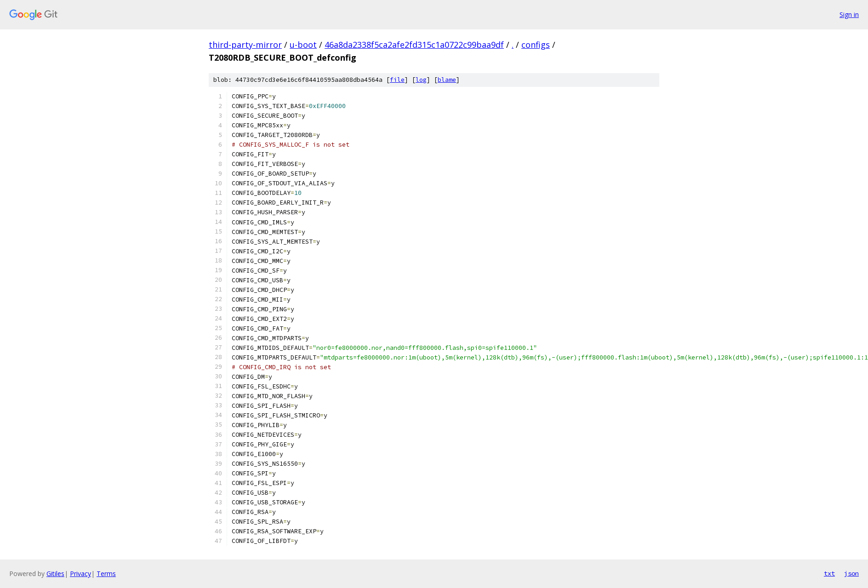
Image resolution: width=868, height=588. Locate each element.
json (851, 573)
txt (829, 573)
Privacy (80, 574)
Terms (106, 574)
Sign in (849, 14)
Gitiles (55, 574)
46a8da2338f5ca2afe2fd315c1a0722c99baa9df (414, 45)
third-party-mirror (245, 45)
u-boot (303, 45)
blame (447, 80)
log (421, 80)
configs (536, 45)
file (397, 80)
